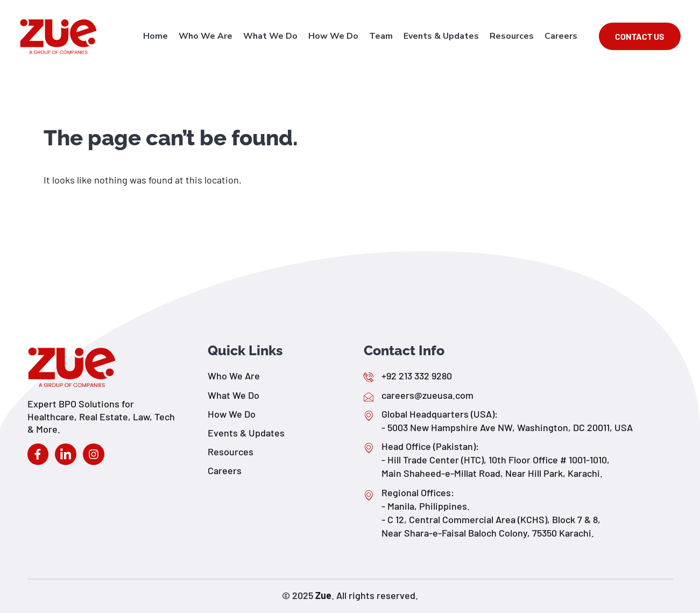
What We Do (270, 36)
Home (155, 36)
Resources (512, 36)
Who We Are (206, 36)
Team (381, 36)
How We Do (333, 36)
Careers (561, 36)
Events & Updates (441, 36)
